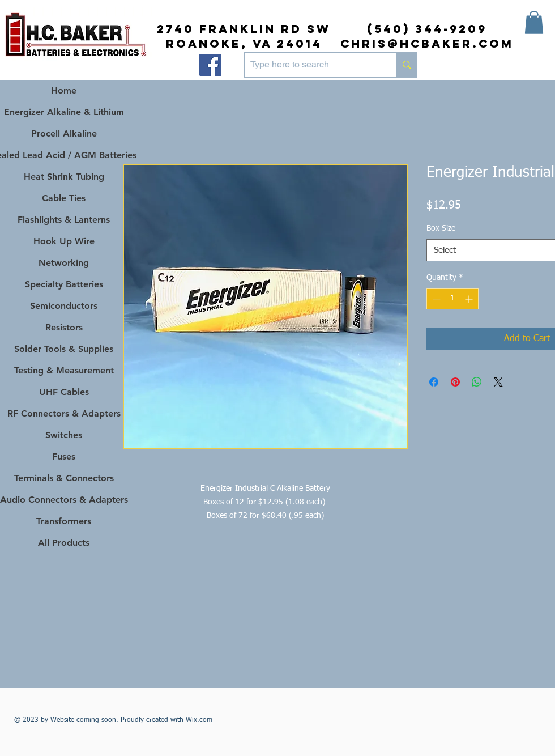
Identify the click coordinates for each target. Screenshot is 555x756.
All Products (64, 543)
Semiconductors (64, 306)
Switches (64, 435)
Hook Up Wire (64, 241)
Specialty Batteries (64, 284)
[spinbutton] (452, 299)
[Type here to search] (311, 65)
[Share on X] (498, 382)
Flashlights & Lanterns (64, 220)
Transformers (64, 521)
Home (64, 90)
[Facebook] (210, 65)
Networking (64, 263)
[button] (534, 22)
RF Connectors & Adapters (64, 413)
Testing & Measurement (64, 370)
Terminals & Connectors (64, 478)
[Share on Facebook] (434, 382)
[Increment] (470, 299)
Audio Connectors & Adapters (64, 500)
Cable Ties (64, 198)
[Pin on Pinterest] (455, 382)
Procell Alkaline (64, 133)
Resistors (64, 327)
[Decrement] (435, 299)
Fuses (64, 456)
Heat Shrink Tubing (64, 177)
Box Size (441, 228)
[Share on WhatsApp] (477, 382)
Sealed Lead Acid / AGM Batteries (64, 155)
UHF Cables (64, 392)
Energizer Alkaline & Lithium (64, 112)
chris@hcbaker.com (427, 43)
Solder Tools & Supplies (64, 349)
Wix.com (199, 720)
